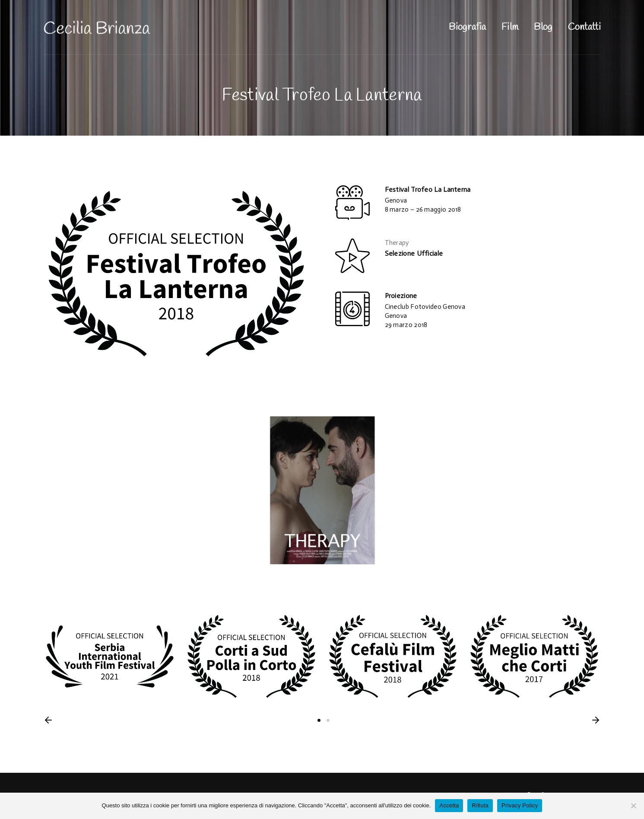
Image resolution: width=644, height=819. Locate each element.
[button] (48, 720)
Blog (543, 27)
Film (510, 27)
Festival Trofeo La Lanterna (428, 189)
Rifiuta (480, 805)
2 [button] (328, 720)
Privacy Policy (520, 805)
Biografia (467, 27)
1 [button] (319, 720)
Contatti (584, 27)
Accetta (449, 805)
